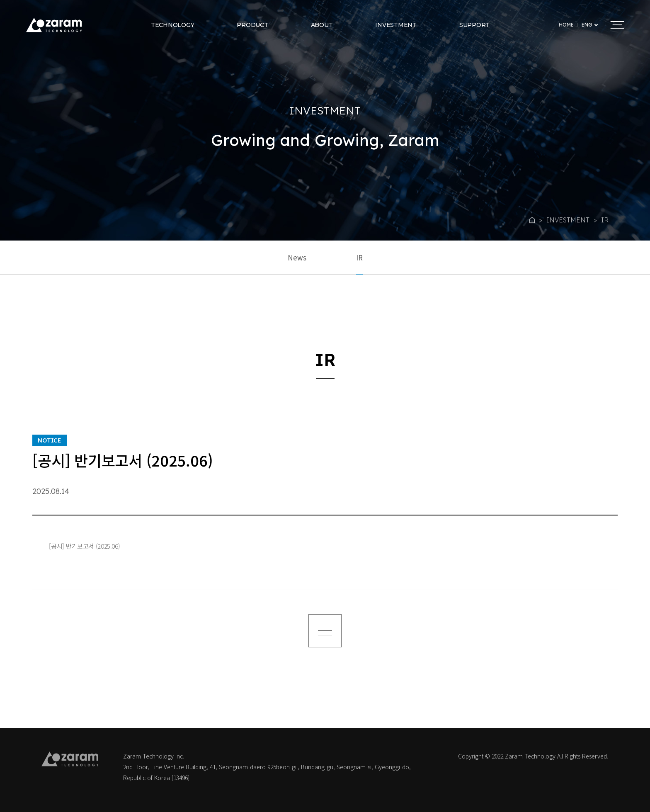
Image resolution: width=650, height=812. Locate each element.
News (297, 257)
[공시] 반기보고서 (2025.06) (84, 546)
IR (359, 257)
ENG (587, 25)
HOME (566, 25)
